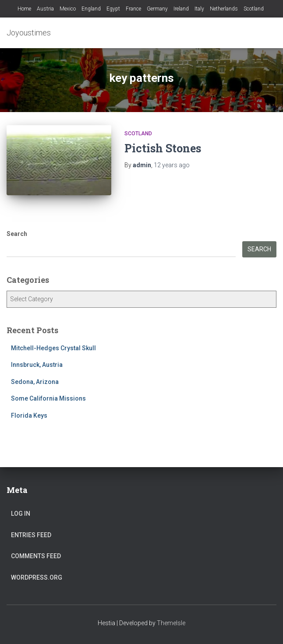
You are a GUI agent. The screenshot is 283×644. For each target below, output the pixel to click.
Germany (157, 9)
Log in (21, 514)
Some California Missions (48, 398)
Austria (45, 9)
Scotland (254, 9)
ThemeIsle (171, 623)
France (133, 9)
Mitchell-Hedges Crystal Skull (53, 348)
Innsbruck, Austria (37, 365)
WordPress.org (37, 577)
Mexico (68, 9)
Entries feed (31, 535)
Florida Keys (29, 415)
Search (17, 234)
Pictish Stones (163, 148)
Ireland (181, 9)
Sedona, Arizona (35, 382)
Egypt (113, 9)
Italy (199, 9)
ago (172, 165)
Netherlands (224, 9)
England (91, 9)
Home (24, 9)
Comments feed (36, 556)
